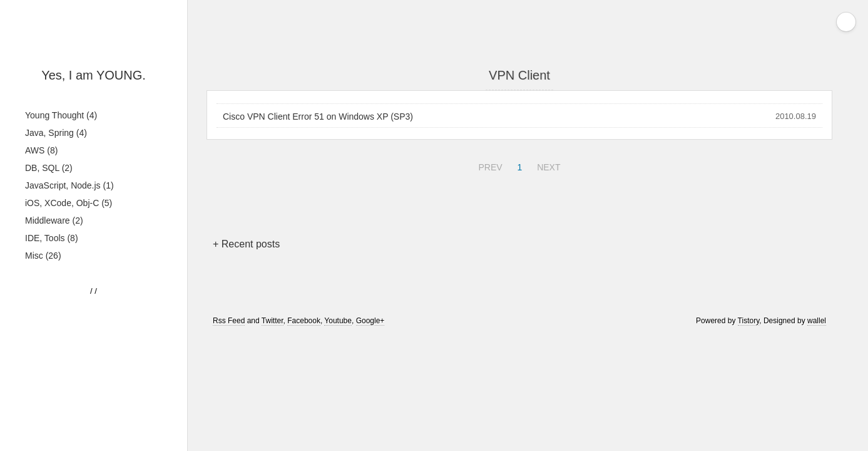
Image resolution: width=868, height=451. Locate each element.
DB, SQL (49, 168)
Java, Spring (56, 133)
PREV (488, 165)
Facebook (304, 321)
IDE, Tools (52, 238)
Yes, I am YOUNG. (94, 75)
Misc (43, 256)
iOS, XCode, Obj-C (69, 203)
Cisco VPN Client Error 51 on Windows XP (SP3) (318, 117)
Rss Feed (229, 321)
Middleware (54, 220)
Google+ (370, 321)
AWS (41, 150)
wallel (817, 321)
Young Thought (61, 115)
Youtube (338, 321)
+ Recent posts (246, 244)
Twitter (273, 321)
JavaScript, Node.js (69, 185)
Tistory (749, 321)
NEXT (547, 165)
